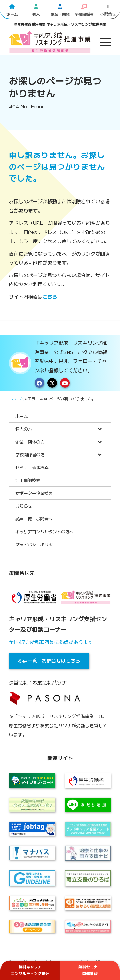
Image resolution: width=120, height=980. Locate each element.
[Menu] (102, 42)
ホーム (18, 398)
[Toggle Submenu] (100, 429)
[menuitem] (102, 42)
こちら (50, 296)
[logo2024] (50, 42)
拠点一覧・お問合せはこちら (49, 660)
